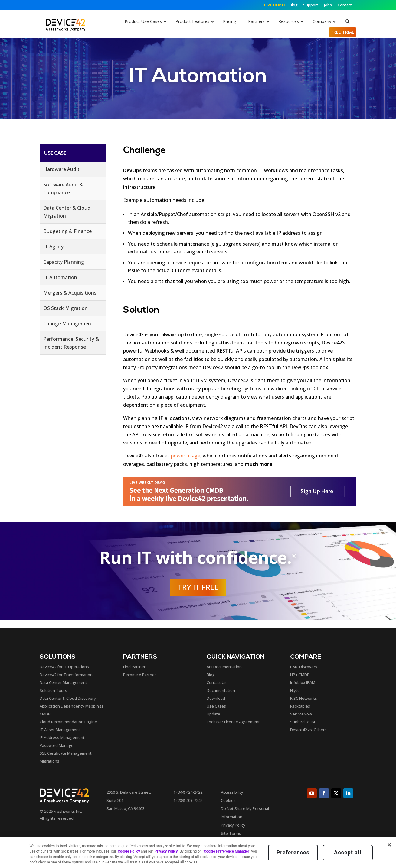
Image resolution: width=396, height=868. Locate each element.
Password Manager (57, 745)
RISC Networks (304, 698)
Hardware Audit (61, 169)
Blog (294, 5)
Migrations (49, 761)
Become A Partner (140, 675)
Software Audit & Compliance (63, 189)
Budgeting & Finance (67, 231)
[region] (198, 853)
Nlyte (295, 690)
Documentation (221, 690)
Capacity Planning (64, 262)
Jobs (328, 5)
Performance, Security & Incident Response (71, 343)
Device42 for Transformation (66, 675)
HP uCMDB (300, 675)
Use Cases (216, 706)
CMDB (45, 714)
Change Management (68, 324)
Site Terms (231, 833)
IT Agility (53, 247)
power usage (186, 456)
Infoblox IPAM (303, 682)
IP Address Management (62, 737)
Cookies (228, 800)
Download (216, 698)
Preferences (293, 852)
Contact (345, 5)
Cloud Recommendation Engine (68, 722)
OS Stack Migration (65, 308)
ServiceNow (301, 714)
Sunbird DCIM (303, 722)
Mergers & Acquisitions (70, 293)
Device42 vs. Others (308, 730)
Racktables (300, 706)
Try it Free (198, 587)
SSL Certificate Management (66, 753)
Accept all (348, 852)
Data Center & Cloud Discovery (68, 698)
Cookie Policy (129, 851)
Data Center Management (63, 682)
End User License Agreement (233, 722)
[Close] (389, 845)
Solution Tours (53, 690)
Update (213, 714)
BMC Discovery (304, 667)
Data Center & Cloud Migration (67, 212)
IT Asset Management (60, 730)
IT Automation (60, 277)
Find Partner (134, 667)
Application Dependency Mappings (72, 706)
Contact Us (217, 682)
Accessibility (232, 792)
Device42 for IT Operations (64, 667)
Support (311, 5)
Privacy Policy (233, 825)
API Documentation (224, 667)
